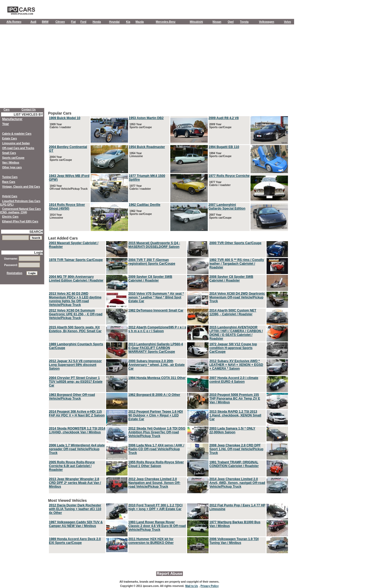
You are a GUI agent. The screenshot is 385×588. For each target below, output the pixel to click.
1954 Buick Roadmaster (147, 147)
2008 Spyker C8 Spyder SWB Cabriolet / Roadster (231, 279)
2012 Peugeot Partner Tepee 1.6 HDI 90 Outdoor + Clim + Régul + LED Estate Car (156, 415)
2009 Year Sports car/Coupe (220, 126)
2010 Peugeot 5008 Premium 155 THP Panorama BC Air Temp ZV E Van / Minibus (235, 399)
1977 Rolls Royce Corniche (229, 176)
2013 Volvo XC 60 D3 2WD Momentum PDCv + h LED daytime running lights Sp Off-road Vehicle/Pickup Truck (75, 299)
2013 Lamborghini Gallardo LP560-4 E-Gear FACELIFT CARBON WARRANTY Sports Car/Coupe (156, 348)
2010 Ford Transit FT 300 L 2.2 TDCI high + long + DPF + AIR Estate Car (155, 507)
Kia (128, 22)
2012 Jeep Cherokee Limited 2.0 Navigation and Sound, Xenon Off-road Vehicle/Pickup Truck (154, 483)
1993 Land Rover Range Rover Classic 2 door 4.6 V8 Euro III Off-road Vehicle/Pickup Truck (157, 526)
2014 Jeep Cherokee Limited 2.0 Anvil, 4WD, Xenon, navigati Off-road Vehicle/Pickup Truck (237, 483)
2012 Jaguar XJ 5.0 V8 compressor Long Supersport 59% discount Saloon (75, 365)
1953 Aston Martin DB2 (146, 118)
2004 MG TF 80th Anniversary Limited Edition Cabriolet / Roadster (76, 279)
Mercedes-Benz (166, 22)
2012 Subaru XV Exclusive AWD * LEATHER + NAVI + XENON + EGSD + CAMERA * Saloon (236, 365)
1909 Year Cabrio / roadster (60, 126)
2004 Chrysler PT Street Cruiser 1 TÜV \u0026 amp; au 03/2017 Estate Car (76, 382)
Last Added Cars (168, 365)
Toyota (244, 22)
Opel (231, 22)
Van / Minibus (11, 163)
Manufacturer (12, 119)
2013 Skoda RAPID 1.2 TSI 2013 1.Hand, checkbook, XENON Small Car (235, 415)
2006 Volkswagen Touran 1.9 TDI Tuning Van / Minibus (234, 541)
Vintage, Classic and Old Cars (21, 187)
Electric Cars (10, 217)
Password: (22, 265)
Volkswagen (266, 22)
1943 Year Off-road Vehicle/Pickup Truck (68, 187)
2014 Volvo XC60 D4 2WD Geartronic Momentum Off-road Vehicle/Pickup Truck (237, 297)
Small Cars (9, 153)
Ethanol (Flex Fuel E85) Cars (20, 221)
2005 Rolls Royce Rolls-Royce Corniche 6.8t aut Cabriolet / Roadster (72, 466)
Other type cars (12, 167)
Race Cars (9, 182)
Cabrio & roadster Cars (17, 134)
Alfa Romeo (14, 22)
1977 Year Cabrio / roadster (140, 187)
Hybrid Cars (10, 196)
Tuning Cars (10, 177)
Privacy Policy (210, 586)
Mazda (140, 22)
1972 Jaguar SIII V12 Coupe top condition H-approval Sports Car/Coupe (233, 348)
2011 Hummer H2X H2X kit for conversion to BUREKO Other (151, 541)
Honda (97, 22)
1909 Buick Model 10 (65, 118)
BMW (45, 22)
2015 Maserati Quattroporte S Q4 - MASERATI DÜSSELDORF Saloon (154, 245)
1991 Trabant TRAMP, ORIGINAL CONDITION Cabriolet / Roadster (234, 464)
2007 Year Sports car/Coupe (220, 216)
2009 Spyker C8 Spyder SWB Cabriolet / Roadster (150, 279)
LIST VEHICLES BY (28, 115)
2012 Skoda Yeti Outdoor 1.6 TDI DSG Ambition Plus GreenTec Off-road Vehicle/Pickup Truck (157, 432)
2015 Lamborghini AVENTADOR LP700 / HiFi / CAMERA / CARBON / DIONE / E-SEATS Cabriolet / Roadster (236, 333)
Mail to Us (192, 586)
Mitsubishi (196, 22)
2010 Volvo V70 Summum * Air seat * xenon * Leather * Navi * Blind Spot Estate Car (156, 297)
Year (5, 124)
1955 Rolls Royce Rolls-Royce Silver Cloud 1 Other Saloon (156, 464)
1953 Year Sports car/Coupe (140, 126)
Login (39, 253)
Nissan (217, 22)
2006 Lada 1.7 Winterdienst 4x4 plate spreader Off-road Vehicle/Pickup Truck (77, 449)
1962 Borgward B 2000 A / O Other (154, 395)
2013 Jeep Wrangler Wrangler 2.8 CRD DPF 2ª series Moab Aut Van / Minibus (75, 483)
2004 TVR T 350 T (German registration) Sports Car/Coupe (152, 262)
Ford (83, 22)
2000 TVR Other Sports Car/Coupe (235, 243)
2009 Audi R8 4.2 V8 (224, 118)
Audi (33, 22)
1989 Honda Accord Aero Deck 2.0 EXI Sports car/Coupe (75, 541)
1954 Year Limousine (136, 155)
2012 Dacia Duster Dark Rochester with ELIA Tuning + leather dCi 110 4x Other (75, 509)
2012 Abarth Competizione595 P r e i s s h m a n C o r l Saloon (157, 329)
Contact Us (29, 110)
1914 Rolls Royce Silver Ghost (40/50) (67, 207)
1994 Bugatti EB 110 (224, 147)
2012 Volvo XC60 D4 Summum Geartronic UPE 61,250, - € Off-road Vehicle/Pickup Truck (76, 314)
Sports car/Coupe (13, 158)
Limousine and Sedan (16, 143)
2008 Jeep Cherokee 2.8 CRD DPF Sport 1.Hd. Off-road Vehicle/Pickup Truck (236, 449)
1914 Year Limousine (56, 216)
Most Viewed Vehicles (168, 526)
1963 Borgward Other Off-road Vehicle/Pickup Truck (72, 397)
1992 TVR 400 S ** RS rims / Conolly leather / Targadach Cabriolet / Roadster (237, 264)
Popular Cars (168, 171)
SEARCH (36, 232)
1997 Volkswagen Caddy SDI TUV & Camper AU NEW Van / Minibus (76, 524)
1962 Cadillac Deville (145, 205)
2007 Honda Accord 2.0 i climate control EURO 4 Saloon (234, 380)
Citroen (60, 22)
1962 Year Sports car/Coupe (140, 213)
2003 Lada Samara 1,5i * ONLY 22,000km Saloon (232, 430)
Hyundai (114, 22)
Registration (14, 273)
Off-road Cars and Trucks (18, 148)
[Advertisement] (147, 67)
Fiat (74, 22)
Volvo (287, 22)
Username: (22, 259)
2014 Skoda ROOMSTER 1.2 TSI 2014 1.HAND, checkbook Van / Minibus (77, 430)
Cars (6, 110)
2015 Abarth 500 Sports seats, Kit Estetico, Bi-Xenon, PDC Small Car (75, 329)
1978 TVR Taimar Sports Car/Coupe (76, 260)
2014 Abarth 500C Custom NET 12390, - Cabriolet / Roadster (233, 312)
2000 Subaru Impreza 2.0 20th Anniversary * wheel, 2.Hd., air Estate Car (157, 365)
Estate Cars (9, 139)
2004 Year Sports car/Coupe (60, 158)
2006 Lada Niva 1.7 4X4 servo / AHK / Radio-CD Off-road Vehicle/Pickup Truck (156, 449)
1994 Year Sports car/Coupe (220, 155)
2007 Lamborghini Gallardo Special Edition (227, 207)
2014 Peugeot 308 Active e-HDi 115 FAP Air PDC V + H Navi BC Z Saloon (77, 414)
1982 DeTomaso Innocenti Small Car (156, 310)
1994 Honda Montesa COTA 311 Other (157, 378)
